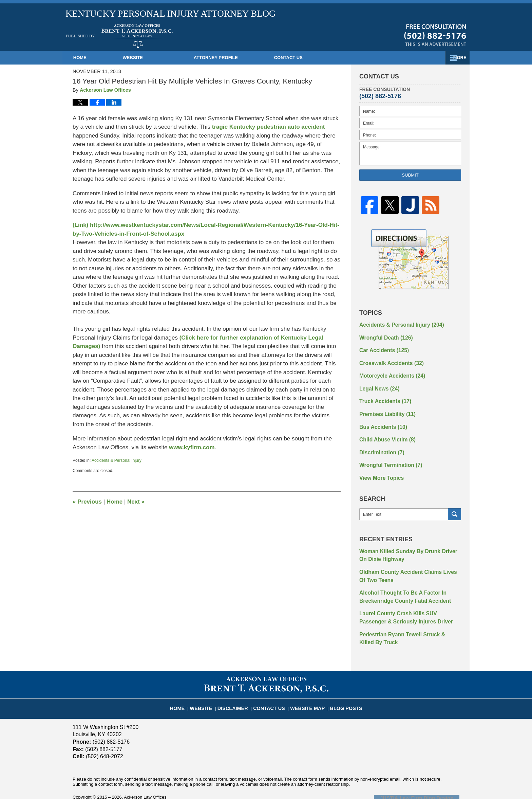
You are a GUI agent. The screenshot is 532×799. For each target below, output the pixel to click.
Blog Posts (339, 685)
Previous (87, 502)
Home (94, 58)
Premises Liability (384, 407)
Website (162, 58)
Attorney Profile (245, 58)
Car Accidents (381, 348)
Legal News (377, 383)
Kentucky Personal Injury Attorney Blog (119, 36)
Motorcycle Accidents (389, 371)
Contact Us (422, 58)
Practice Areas (337, 58)
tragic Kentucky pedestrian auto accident (269, 127)
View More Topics (379, 467)
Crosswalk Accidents (388, 360)
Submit (410, 175)
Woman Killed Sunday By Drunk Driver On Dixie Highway (407, 543)
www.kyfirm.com (192, 447)
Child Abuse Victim (384, 431)
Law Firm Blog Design (427, 777)
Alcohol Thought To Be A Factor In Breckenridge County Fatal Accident (400, 581)
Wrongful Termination (387, 455)
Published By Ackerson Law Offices (435, 35)
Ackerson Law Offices (145, 777)
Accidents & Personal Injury (117, 460)
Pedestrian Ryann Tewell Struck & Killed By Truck (408, 619)
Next (136, 502)
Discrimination (379, 443)
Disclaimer (238, 685)
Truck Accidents (382, 395)
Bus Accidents (381, 419)
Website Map (305, 685)
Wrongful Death (383, 336)
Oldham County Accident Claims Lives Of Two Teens (406, 562)
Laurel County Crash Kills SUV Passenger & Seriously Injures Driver (409, 600)
